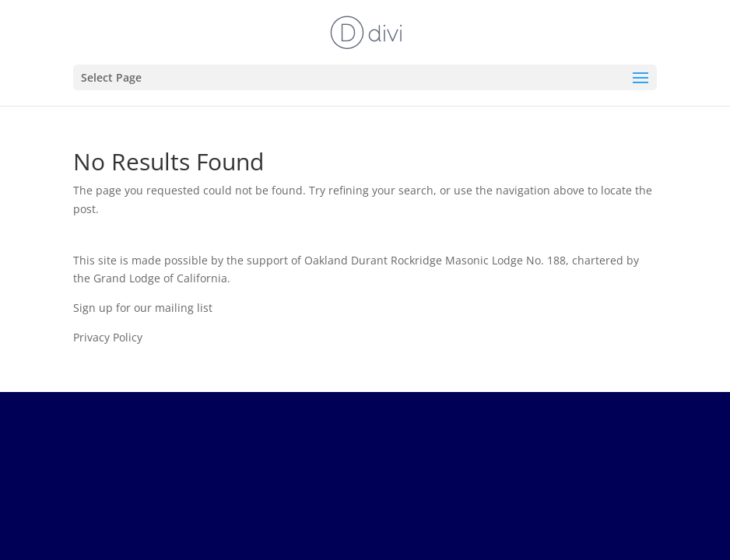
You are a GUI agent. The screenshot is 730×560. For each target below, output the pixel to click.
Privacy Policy (108, 337)
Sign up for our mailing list (143, 308)
